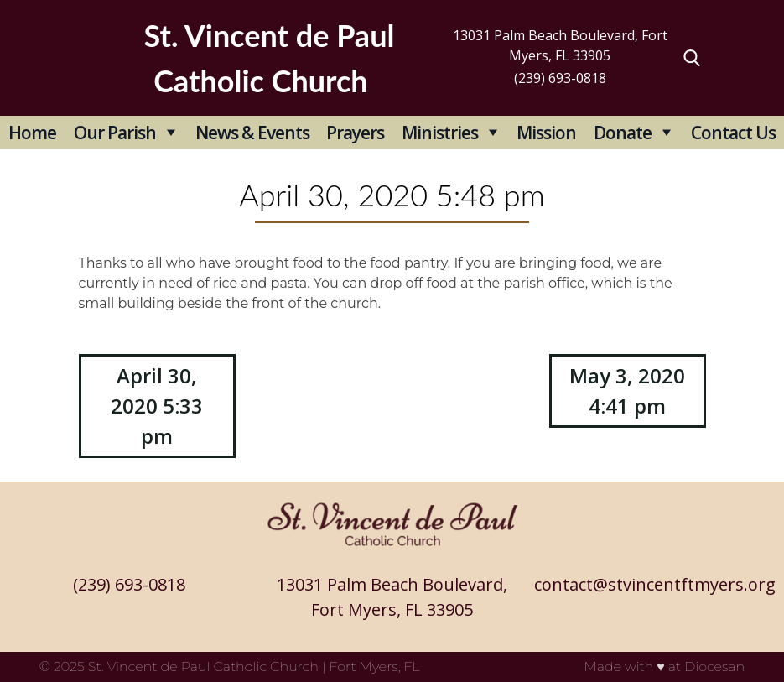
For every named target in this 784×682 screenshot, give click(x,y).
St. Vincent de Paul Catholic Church (203, 666)
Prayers (355, 133)
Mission (546, 133)
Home (32, 133)
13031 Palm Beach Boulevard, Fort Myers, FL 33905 (560, 45)
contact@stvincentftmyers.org (655, 584)
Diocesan (714, 666)
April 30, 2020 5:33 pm (157, 406)
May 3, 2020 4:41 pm (627, 390)
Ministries (440, 133)
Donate (623, 133)
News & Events (252, 133)
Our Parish (115, 133)
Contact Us (733, 133)
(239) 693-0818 (560, 78)
